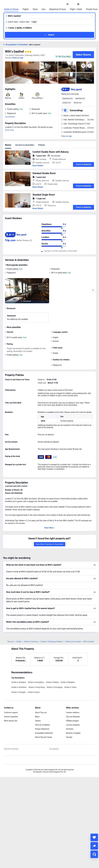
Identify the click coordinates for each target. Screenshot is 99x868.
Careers (38, 721)
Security (69, 737)
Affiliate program (72, 721)
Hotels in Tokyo (70, 687)
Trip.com (10, 642)
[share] (94, 846)
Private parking (12, 269)
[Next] (93, 290)
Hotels (19, 642)
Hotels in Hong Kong (37, 687)
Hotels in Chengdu (19, 692)
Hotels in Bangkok (68, 682)
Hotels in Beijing (52, 682)
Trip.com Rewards (73, 717)
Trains (35, 9)
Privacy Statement (42, 729)
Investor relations (73, 713)
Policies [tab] (42, 145)
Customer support (11, 713)
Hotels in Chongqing (54, 687)
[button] (73, 4)
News (37, 717)
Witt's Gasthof (14, 51)
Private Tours (92, 9)
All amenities (10, 117)
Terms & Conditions (42, 725)
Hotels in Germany (31, 642)
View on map (66, 136)
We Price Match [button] (65, 56)
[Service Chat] (94, 854)
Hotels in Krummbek (73, 642)
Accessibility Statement (44, 733)
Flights (26, 9)
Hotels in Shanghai (19, 682)
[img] (22, 73)
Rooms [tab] (8, 145)
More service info (11, 721)
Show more (9, 130)
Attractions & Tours (58, 9)
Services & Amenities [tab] (25, 145)
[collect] (94, 837)
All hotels (70, 729)
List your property (73, 725)
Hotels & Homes (11, 9)
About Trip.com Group (43, 737)
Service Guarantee (11, 717)
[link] (67, 4)
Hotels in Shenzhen (19, 687)
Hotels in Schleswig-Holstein (52, 642)
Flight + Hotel (76, 9)
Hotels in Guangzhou (36, 682)
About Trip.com (41, 713)
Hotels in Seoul (34, 692)
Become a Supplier (73, 733)
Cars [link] (43, 9)
